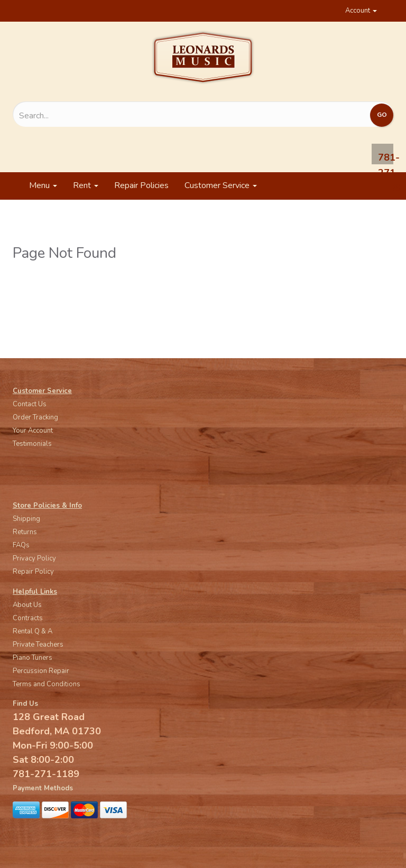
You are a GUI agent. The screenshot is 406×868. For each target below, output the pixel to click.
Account (361, 11)
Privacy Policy (34, 558)
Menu (43, 185)
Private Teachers (38, 645)
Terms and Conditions (47, 684)
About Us (27, 605)
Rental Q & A (33, 631)
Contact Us (30, 404)
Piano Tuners (33, 658)
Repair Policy (33, 572)
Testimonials (32, 444)
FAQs (21, 545)
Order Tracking (35, 417)
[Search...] (146, 116)
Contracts (28, 618)
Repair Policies (141, 185)
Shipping (26, 519)
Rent (86, 185)
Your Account (33, 431)
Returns (25, 532)
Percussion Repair (41, 671)
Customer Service (221, 185)
